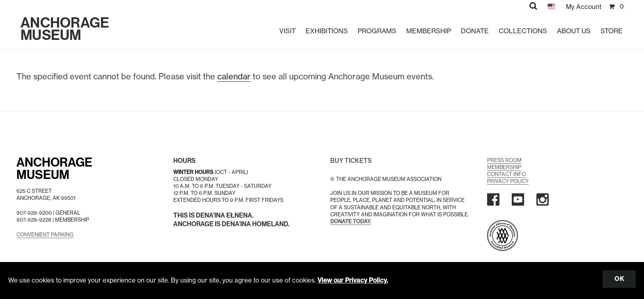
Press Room (504, 160)
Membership (429, 31)
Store (612, 31)
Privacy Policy (508, 181)
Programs (377, 31)
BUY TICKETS (351, 161)
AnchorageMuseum (54, 169)
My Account (584, 7)
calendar (234, 76)
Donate (475, 31)
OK (619, 279)
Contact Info (506, 174)
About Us (574, 31)
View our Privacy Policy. (353, 280)
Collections (523, 31)
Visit (287, 31)
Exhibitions (327, 31)
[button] (533, 6)
